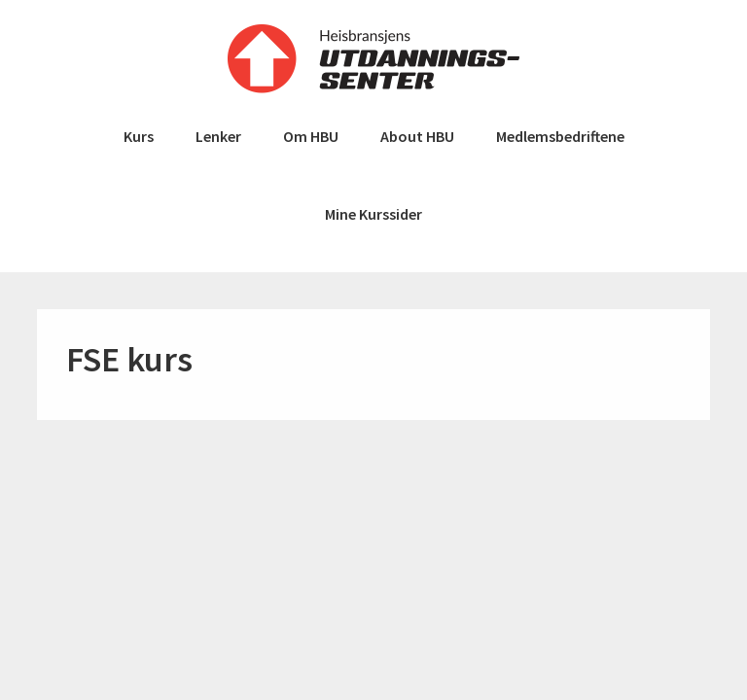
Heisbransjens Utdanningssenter (373, 58)
